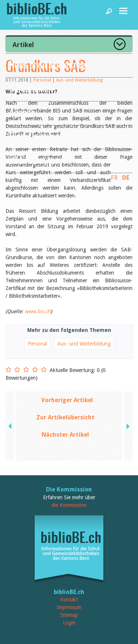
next (127, 426)
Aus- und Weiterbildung (84, 344)
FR (114, 178)
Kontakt (69, 600)
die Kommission (69, 505)
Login (69, 623)
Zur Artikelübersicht (66, 417)
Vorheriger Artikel (67, 400)
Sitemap (69, 615)
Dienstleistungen (39, 136)
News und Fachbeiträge (49, 64)
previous (11, 426)
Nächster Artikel (65, 435)
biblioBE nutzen (36, 160)
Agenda (22, 112)
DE (126, 178)
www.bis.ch (38, 311)
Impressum (69, 607)
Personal (37, 344)
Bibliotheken (31, 88)
